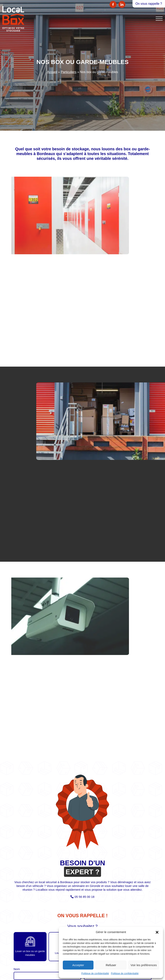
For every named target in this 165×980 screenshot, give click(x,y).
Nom (17, 969)
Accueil (52, 72)
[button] (157, 932)
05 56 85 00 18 (84, 897)
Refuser (111, 965)
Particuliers (69, 72)
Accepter (78, 965)
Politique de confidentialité (95, 973)
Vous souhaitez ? (82, 926)
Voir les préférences (144, 965)
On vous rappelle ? (149, 4)
